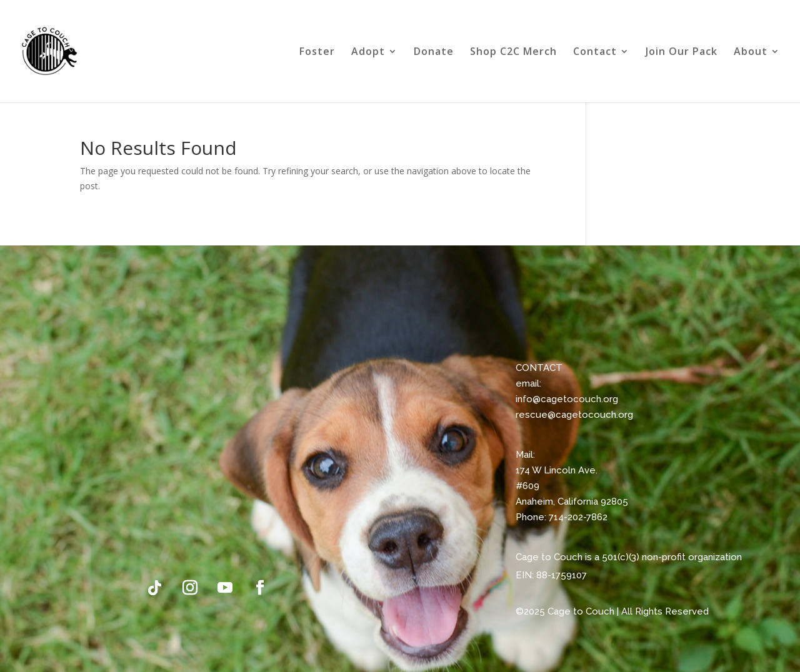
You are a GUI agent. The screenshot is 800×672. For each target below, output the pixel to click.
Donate (434, 52)
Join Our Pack (682, 52)
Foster (317, 52)
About (751, 52)
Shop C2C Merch (513, 52)
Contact (595, 52)
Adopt (368, 52)
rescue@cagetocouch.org (574, 415)
